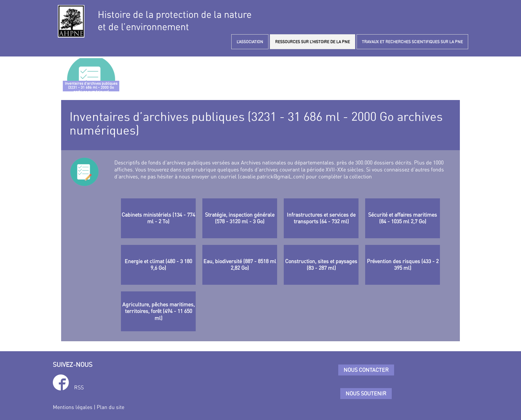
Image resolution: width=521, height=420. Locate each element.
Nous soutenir (366, 393)
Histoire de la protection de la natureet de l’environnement (175, 21)
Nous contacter (366, 370)
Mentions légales (73, 407)
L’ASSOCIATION (250, 42)
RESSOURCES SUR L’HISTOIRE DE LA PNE (313, 42)
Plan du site (110, 407)
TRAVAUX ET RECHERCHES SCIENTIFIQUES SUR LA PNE (412, 42)
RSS (79, 387)
